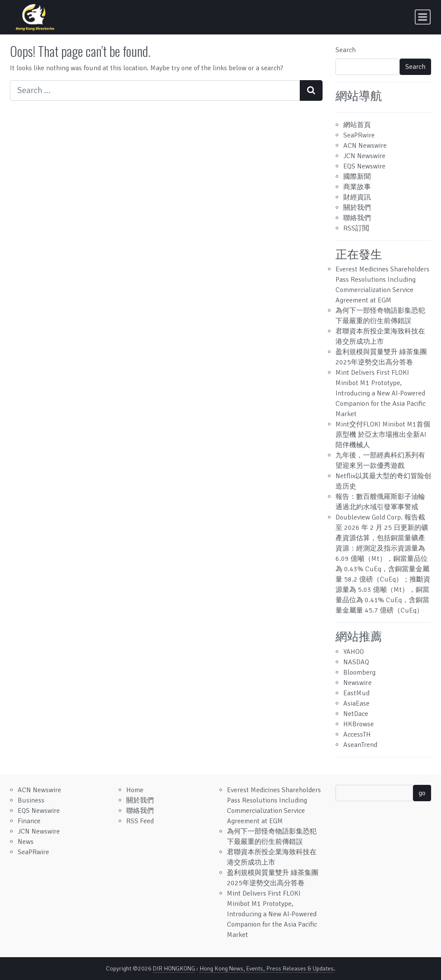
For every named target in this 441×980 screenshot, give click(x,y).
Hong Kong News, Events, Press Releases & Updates (267, 969)
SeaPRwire (359, 135)
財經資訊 (357, 197)
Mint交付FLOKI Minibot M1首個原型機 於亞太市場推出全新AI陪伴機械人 (383, 435)
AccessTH (357, 734)
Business (31, 800)
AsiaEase (356, 703)
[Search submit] (311, 90)
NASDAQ (356, 662)
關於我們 (357, 208)
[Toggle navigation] (423, 17)
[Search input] (155, 90)
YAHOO (354, 652)
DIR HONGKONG (174, 969)
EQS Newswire (364, 166)
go (422, 793)
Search (346, 50)
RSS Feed (140, 821)
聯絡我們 (357, 218)
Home (135, 790)
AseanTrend (360, 745)
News (26, 842)
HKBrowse (359, 724)
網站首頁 (357, 125)
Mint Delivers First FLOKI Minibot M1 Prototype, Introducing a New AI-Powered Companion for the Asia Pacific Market (380, 393)
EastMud (356, 693)
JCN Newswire (364, 156)
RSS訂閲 (356, 228)
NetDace (356, 714)
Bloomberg (359, 672)
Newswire (357, 683)
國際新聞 (357, 177)
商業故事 (357, 187)
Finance (29, 821)
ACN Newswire (365, 146)
